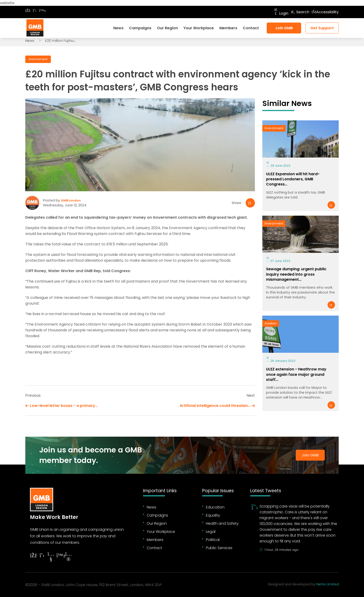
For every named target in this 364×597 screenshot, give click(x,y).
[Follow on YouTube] (51, 557)
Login (281, 13)
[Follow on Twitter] (35, 11)
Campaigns (140, 28)
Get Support (322, 28)
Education (215, 507)
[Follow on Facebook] (28, 11)
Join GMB (284, 28)
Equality (213, 515)
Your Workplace (199, 28)
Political (213, 540)
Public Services (219, 548)
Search (300, 12)
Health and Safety (222, 523)
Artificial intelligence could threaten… (215, 406)
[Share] (250, 203)
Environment (38, 59)
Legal (211, 532)
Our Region (167, 28)
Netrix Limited (328, 584)
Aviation (271, 323)
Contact (251, 28)
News (118, 28)
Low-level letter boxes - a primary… (64, 406)
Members (228, 28)
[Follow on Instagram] (68, 557)
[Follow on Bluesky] (42, 11)
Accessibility (325, 12)
